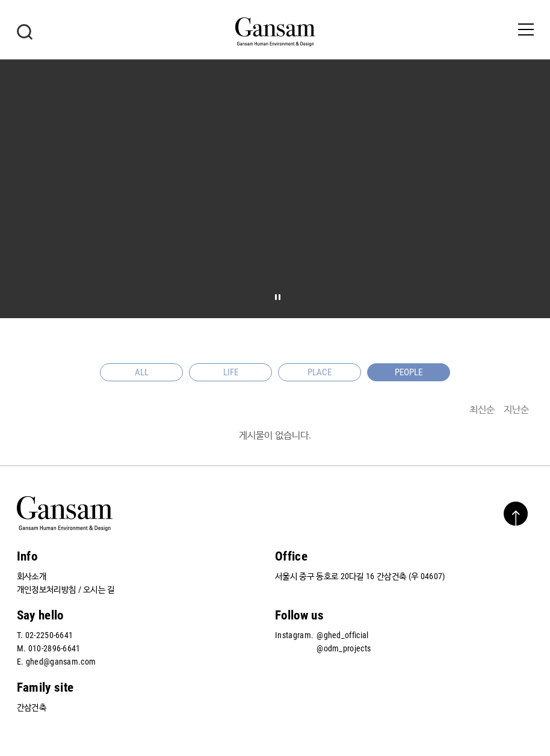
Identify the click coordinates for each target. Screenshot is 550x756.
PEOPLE (409, 372)
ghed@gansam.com (61, 662)
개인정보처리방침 (47, 589)
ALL (142, 372)
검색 (25, 32)
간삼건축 (32, 707)
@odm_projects (344, 648)
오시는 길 (99, 589)
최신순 (482, 409)
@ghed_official (342, 635)
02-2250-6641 (49, 635)
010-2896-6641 (54, 648)
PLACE (320, 372)
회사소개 (32, 576)
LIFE (231, 372)
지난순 (516, 409)
